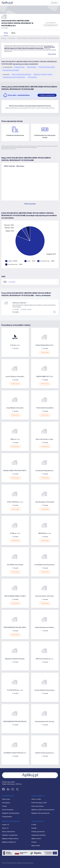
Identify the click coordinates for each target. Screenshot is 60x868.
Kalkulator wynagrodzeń (10, 835)
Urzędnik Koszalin (19, 67)
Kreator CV (6, 825)
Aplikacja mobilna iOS (9, 842)
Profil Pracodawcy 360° (39, 803)
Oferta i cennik (36, 799)
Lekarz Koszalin (32, 67)
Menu (54, 3)
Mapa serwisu (36, 846)
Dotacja (34, 842)
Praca (6, 33)
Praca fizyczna (32, 77)
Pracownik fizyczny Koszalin (11, 70)
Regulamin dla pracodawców (41, 813)
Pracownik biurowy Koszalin (47, 67)
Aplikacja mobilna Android (10, 839)
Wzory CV (5, 828)
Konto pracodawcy (38, 806)
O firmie (34, 825)
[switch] (47, 95)
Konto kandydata (8, 810)
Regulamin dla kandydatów (11, 813)
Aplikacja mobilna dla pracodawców (43, 810)
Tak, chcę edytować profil (51, 25)
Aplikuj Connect (36, 839)
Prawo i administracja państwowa (21, 74)
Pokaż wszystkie (30, 204)
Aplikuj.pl (4, 38)
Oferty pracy (6, 799)
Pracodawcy (12, 38)
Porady (4, 806)
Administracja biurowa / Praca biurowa (14, 77)
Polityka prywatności (38, 832)
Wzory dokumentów (9, 832)
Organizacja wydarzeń (38, 835)
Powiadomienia (7, 817)
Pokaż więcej (52, 54)
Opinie (13, 33)
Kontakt (34, 828)
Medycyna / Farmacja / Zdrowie (43, 74)
